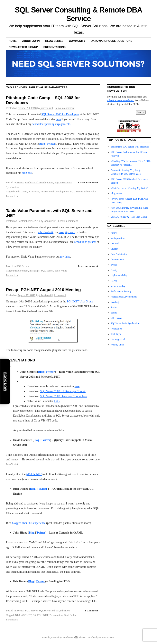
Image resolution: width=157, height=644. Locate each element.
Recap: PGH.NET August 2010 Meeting (43, 290)
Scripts (114, 307)
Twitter (51, 144)
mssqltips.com (67, 232)
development (21, 271)
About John (31, 41)
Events (20, 182)
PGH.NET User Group (80, 302)
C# (34, 615)
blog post (27, 173)
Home (13, 41)
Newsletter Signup (23, 47)
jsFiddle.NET (34, 474)
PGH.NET (34, 191)
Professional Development (39, 182)
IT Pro (114, 281)
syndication (116, 329)
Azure (114, 233)
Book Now (5, 382)
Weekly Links (117, 345)
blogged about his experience (29, 523)
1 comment (60, 295)
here (58, 119)
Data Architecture (119, 254)
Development (117, 259)
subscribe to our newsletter (120, 100)
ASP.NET (26, 615)
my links (65, 257)
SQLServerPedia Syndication (54, 610)
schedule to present (85, 242)
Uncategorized (118, 339)
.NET (17, 615)
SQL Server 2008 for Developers (60, 114)
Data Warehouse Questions (112, 41)
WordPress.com (107, 637)
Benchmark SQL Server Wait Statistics (130, 147)
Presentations (54, 47)
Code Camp (21, 191)
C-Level (115, 243)
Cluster (114, 249)
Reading (115, 302)
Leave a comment (65, 108)
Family (114, 270)
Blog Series (54, 41)
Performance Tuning (121, 291)
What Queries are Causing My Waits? (129, 188)
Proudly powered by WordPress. (58, 637)
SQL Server (76, 191)
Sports (114, 313)
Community (77, 41)
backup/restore (118, 238)
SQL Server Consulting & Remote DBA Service (79, 14)
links (57, 401)
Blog (42, 144)
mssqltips (34, 271)
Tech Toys (116, 334)
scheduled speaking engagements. (51, 124)
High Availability (119, 275)
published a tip (46, 232)
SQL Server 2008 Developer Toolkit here (64, 396)
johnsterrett (47, 108)
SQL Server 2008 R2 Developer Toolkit (63, 391)
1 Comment (91, 610)
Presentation (56, 615)
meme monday (118, 286)
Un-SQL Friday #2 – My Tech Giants (129, 217)
